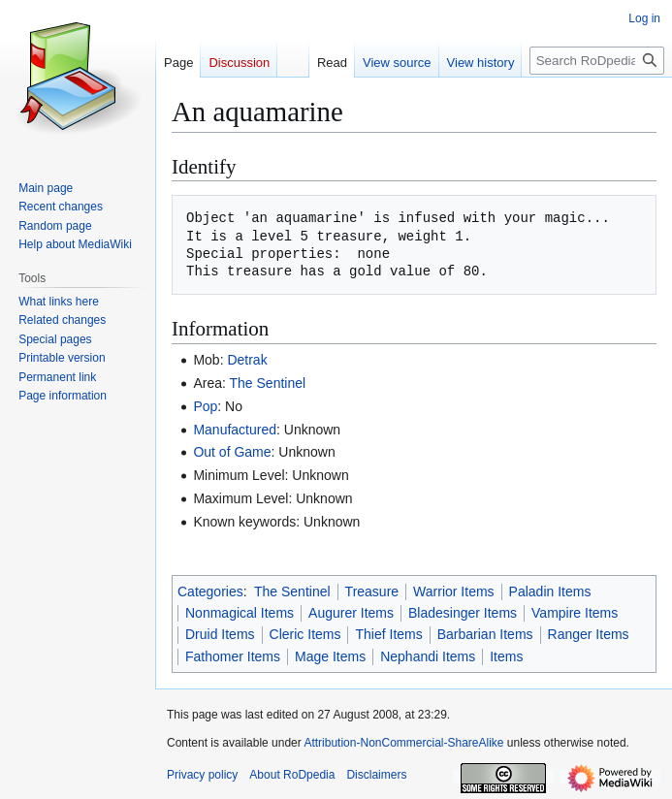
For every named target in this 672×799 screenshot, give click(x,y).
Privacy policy (202, 775)
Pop (205, 406)
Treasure (372, 591)
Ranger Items (589, 634)
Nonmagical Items (240, 613)
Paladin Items (550, 591)
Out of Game (232, 452)
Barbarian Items (485, 634)
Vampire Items (575, 613)
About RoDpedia (292, 775)
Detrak (247, 360)
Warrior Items (453, 591)
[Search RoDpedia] (597, 61)
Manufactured (235, 430)
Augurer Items (351, 613)
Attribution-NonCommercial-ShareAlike (403, 743)
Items (506, 656)
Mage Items (330, 656)
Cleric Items (305, 634)
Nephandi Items (428, 656)
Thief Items (388, 634)
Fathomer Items (233, 656)
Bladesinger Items (463, 613)
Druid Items (220, 634)
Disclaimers (376, 775)
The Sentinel (268, 383)
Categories (210, 591)
